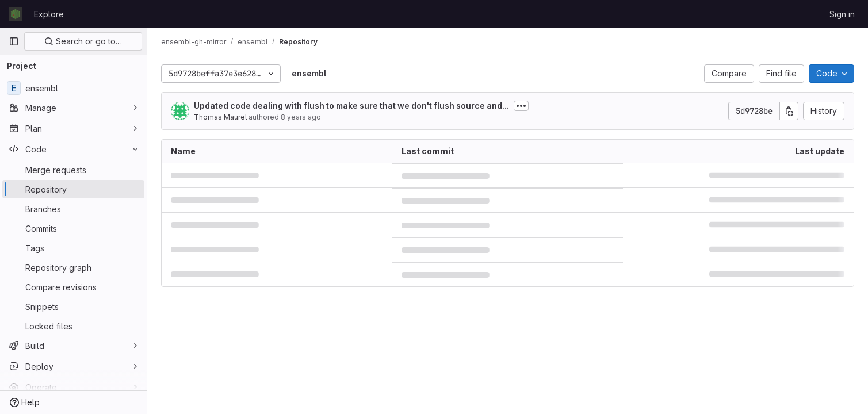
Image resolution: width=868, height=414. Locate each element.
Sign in (842, 14)
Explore (49, 14)
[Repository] (73, 189)
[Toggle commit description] (521, 106)
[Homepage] (16, 14)
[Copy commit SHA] (789, 111)
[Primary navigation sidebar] (14, 41)
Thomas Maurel (220, 117)
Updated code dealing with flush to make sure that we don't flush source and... (351, 106)
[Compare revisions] (73, 287)
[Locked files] (73, 326)
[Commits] (73, 228)
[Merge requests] (73, 170)
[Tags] (73, 248)
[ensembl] (73, 88)
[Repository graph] (73, 267)
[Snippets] (73, 306)
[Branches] (73, 209)
